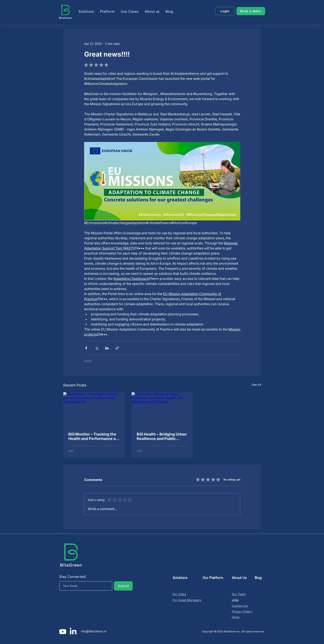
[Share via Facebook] (86, 348)
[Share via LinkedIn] (107, 348)
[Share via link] (117, 348)
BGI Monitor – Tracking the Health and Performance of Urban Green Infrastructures (93, 436)
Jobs (235, 600)
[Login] (225, 11)
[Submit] (123, 586)
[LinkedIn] (73, 632)
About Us (239, 578)
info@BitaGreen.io (94, 631)
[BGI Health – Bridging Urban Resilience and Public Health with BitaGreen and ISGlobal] (162, 409)
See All (256, 385)
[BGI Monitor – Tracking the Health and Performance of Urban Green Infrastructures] (94, 409)
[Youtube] (63, 632)
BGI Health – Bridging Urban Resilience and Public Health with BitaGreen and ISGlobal (162, 436)
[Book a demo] (251, 11)
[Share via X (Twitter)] (97, 348)
